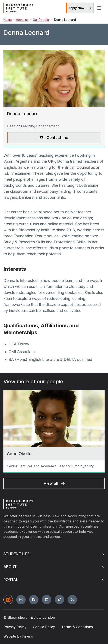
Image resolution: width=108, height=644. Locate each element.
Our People (40, 20)
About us (21, 20)
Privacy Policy (15, 627)
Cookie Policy (44, 627)
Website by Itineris (18, 636)
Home (8, 20)
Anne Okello (19, 454)
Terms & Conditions (77, 627)
